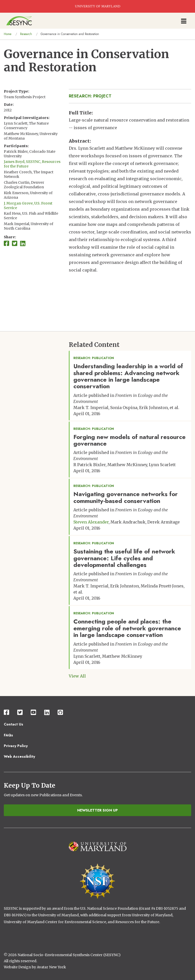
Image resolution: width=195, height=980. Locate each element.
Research (26, 34)
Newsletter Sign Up (97, 810)
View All (77, 676)
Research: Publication (94, 358)
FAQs (8, 735)
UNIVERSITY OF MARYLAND (98, 6)
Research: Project (90, 96)
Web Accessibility (19, 756)
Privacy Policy (16, 746)
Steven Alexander (91, 522)
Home (8, 34)
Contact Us (13, 724)
